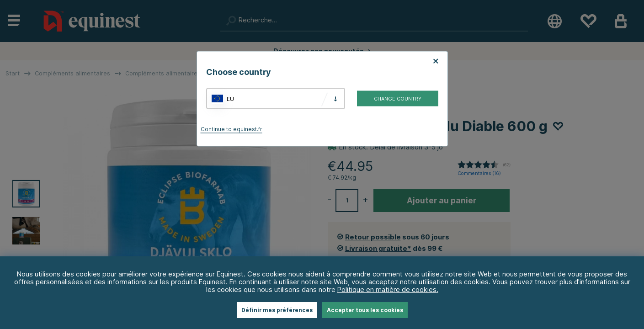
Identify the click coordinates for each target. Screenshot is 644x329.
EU (230, 98)
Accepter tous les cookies (365, 310)
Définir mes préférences (277, 310)
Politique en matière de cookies (387, 289)
